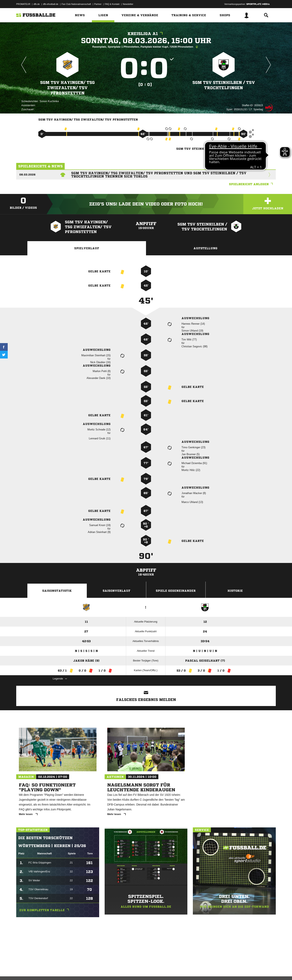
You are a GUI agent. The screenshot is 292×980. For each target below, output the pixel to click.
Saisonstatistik (57, 591)
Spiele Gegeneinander (176, 591)
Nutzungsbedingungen (67, 970)
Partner (98, 4)
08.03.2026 (27, 175)
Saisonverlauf (116, 591)
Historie (235, 591)
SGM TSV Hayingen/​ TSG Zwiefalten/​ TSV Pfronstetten (67, 88)
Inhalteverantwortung (110, 970)
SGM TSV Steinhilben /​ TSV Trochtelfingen (224, 85)
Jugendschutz (89, 970)
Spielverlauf (87, 248)
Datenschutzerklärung (42, 970)
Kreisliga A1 (146, 34)
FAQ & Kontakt (112, 4)
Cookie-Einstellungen (135, 970)
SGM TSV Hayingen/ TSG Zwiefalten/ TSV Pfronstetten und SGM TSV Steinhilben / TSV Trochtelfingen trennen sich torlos (159, 175)
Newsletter (128, 4)
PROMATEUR (23, 4)
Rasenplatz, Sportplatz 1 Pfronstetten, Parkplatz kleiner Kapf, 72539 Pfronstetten (146, 47)
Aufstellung (205, 248)
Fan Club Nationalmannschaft (76, 4)
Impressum (22, 970)
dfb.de (37, 4)
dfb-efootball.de (51, 4)
